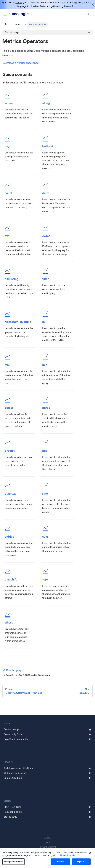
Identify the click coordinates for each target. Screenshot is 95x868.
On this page (12, 32)
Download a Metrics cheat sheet (21, 63)
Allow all (60, 862)
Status (48, 838)
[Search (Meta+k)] (89, 14)
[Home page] (6, 24)
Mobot (19, 3)
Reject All (81, 862)
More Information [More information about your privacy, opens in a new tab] (68, 855)
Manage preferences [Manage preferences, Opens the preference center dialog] (14, 862)
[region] (48, 858)
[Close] (93, 4)
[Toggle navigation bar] (5, 14)
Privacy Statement (47, 847)
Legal (48, 842)
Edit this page (12, 670)
